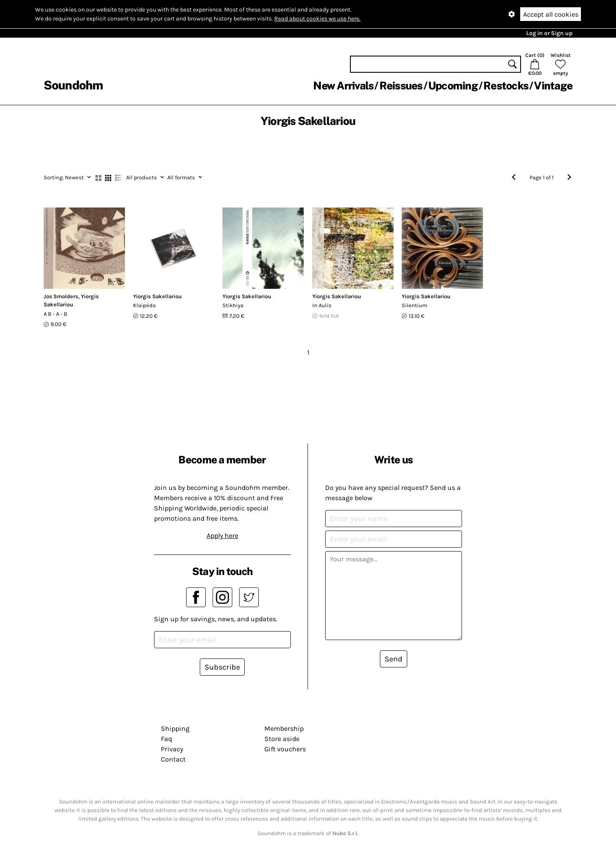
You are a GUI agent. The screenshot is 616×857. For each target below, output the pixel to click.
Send (394, 659)
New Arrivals (343, 86)
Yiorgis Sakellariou (157, 296)
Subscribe (222, 667)
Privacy (172, 749)
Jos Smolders (61, 296)
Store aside (282, 739)
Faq (166, 739)
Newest (67, 177)
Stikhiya (233, 305)
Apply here (222, 535)
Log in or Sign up (549, 33)
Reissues (401, 86)
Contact (173, 759)
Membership (284, 728)
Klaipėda (144, 305)
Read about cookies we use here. (317, 19)
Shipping (175, 728)
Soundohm (73, 85)
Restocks (506, 86)
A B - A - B (55, 314)
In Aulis (322, 305)
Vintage (553, 86)
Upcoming (453, 86)
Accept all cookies (551, 14)
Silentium (415, 305)
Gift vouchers (285, 749)
